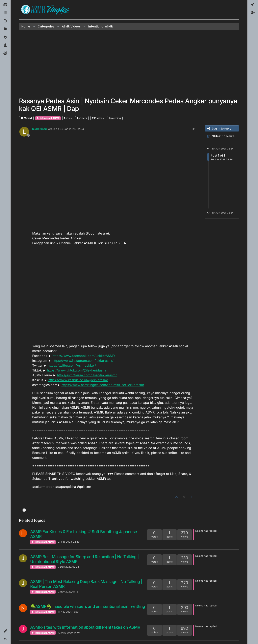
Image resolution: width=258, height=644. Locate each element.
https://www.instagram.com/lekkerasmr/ (83, 361)
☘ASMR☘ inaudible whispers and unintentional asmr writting (88, 606)
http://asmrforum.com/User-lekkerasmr (87, 375)
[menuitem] (253, 5)
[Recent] (5, 21)
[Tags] (5, 29)
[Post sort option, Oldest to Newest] (222, 136)
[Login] (253, 5)
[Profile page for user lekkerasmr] (24, 132)
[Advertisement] (129, 64)
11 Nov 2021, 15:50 (68, 612)
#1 (194, 129)
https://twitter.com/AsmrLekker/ (72, 365)
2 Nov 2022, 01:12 (68, 592)
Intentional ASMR (48, 118)
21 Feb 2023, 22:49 (69, 542)
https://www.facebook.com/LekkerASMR (84, 356)
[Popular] (5, 37)
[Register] (253, 13)
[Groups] (5, 53)
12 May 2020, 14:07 (69, 633)
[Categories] (5, 13)
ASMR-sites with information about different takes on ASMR (85, 627)
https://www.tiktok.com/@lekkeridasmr (77, 370)
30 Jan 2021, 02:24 (72, 129)
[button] (5, 631)
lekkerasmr (40, 129)
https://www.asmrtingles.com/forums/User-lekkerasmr (103, 385)
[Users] (5, 45)
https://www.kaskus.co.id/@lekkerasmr (78, 380)
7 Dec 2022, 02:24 (69, 567)
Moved (26, 118)
